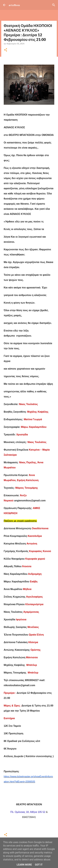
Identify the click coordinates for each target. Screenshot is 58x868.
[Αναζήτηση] (54, 5)
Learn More (24, 865)
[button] (6, 50)
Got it (39, 865)
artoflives (14, 5)
